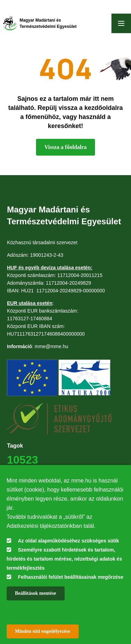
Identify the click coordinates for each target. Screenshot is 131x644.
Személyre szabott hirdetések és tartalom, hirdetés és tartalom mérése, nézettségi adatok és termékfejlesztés (64, 559)
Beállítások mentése (36, 593)
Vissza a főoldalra (65, 147)
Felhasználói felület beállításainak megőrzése (71, 577)
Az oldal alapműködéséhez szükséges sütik (68, 541)
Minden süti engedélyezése (43, 631)
